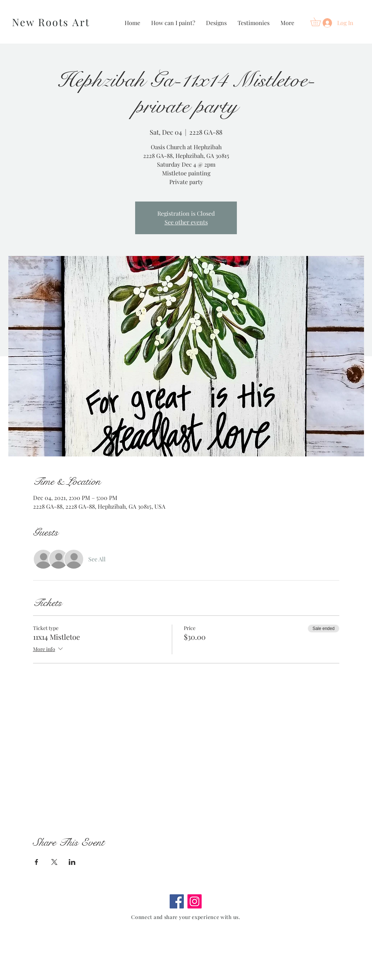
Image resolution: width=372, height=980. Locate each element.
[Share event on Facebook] (37, 862)
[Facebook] (177, 901)
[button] (320, 22)
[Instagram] (195, 901)
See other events (186, 222)
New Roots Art (51, 22)
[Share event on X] (54, 862)
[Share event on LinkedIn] (72, 862)
